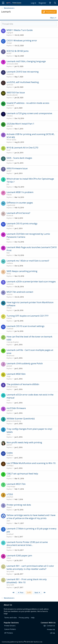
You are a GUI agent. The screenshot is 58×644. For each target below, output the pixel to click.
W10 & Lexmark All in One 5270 (22, 148)
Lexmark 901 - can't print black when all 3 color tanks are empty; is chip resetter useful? (30, 567)
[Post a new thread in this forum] (29, 24)
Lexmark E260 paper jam (19, 555)
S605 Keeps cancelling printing (22, 271)
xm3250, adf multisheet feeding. (23, 82)
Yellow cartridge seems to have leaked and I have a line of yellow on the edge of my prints (31, 517)
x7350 (10, 494)
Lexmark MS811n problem (20, 192)
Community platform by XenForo (22, 642)
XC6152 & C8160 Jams (18, 51)
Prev (20, 592)
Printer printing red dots (19, 505)
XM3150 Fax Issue (16, 92)
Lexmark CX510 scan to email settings (26, 326)
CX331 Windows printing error (22, 40)
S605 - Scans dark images (19, 158)
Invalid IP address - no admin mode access (28, 103)
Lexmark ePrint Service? (18, 213)
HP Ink (53, 633)
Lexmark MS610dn (16, 374)
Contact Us (49, 626)
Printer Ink (51, 629)
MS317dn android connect (20, 292)
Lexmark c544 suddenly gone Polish (25, 363)
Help (33, 618)
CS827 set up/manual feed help (22, 474)
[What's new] (50, 3)
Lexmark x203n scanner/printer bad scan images (31, 281)
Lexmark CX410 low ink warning (23, 72)
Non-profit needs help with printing (24, 442)
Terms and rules (11, 618)
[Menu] (3, 3)
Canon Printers (10, 629)
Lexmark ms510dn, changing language (26, 61)
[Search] (55, 3)
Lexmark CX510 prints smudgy (22, 223)
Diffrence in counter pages (20, 203)
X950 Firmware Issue (17, 168)
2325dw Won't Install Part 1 (20, 124)
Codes (10, 453)
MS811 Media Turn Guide (20, 30)
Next (38, 592)
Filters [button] (52, 18)
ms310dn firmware (16, 408)
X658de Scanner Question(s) (21, 418)
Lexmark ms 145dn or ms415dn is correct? (28, 261)
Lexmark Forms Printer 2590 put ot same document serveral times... (27, 544)
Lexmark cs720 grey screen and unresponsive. (30, 113)
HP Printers (9, 633)
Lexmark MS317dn (16, 484)
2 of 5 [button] (29, 592)
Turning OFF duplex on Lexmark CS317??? (28, 316)
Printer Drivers (10, 626)
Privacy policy (24, 618)
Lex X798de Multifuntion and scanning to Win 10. (31, 463)
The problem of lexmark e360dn (23, 384)
